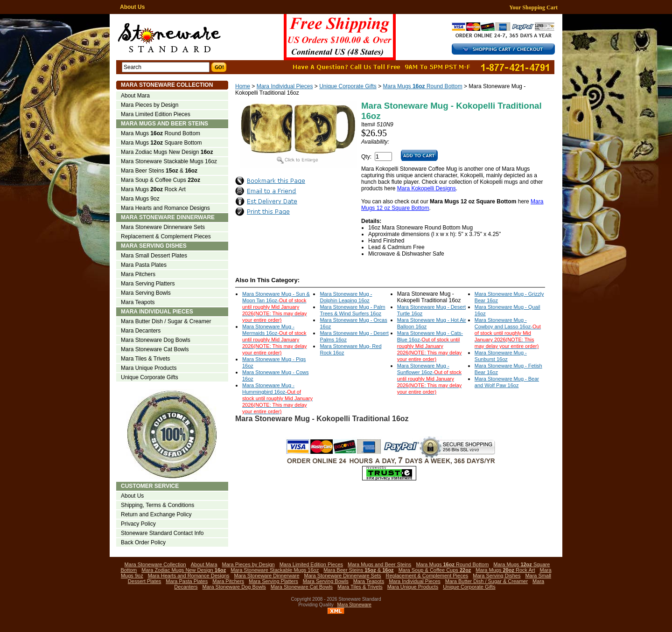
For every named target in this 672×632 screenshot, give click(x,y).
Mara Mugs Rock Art (153, 189)
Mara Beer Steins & (159, 171)
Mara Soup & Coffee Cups (161, 180)
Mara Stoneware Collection (167, 85)
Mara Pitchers (138, 274)
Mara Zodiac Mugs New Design (167, 152)
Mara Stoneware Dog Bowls (156, 340)
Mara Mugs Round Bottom (423, 86)
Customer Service (150, 486)
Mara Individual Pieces (285, 86)
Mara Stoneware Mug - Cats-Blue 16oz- (430, 346)
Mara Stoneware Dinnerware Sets (163, 227)
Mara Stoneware (354, 605)
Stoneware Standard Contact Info (162, 533)
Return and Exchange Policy (156, 514)
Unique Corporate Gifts (348, 86)
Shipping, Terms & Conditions (157, 505)
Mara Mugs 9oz (140, 199)
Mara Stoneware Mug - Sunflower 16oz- (430, 379)
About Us (132, 7)
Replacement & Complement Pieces (166, 236)
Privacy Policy (138, 524)
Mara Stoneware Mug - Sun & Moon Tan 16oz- (276, 307)
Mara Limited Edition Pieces (156, 114)
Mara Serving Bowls (146, 293)
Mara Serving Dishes (154, 246)
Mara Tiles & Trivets (145, 359)
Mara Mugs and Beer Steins (164, 124)
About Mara (135, 96)
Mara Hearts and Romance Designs (165, 208)
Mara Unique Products (149, 368)
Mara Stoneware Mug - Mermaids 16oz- (275, 340)
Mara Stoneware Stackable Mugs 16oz (169, 161)
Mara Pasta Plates (144, 265)
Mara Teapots (138, 302)
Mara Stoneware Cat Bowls (155, 349)
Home (243, 86)
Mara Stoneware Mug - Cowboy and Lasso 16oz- (508, 333)
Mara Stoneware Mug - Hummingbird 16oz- (277, 398)
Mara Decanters (141, 331)
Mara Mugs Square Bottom (161, 143)
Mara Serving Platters (148, 284)
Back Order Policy (143, 542)
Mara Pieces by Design (150, 105)
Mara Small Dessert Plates (154, 256)
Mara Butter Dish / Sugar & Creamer (166, 321)
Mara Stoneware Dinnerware (168, 217)
